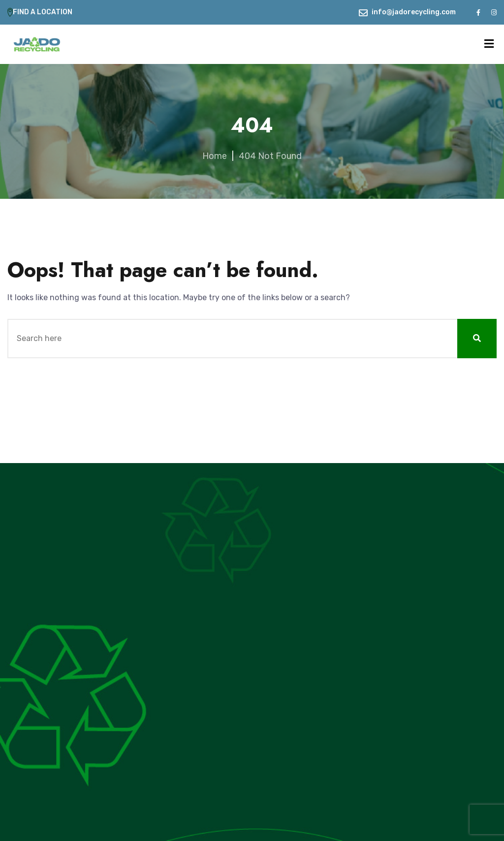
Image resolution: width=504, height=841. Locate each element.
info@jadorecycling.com (414, 12)
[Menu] (489, 44)
